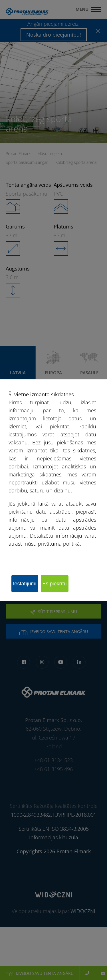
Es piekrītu (55, 584)
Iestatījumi (25, 584)
